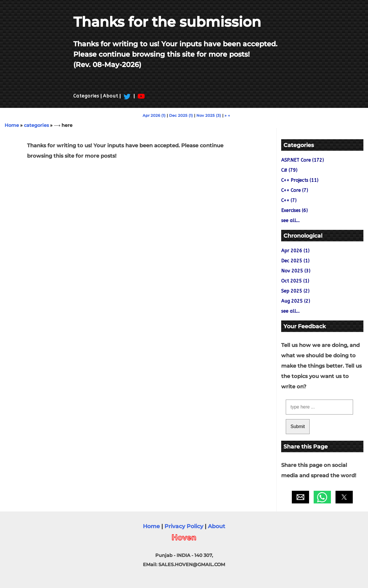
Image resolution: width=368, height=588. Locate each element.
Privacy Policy (184, 526)
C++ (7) (289, 200)
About (111, 96)
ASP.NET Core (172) (302, 160)
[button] (300, 497)
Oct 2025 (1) (295, 281)
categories (36, 125)
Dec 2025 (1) (181, 115)
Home (12, 125)
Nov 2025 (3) (209, 115)
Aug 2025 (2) (296, 301)
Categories (86, 96)
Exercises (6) (294, 210)
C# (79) (289, 170)
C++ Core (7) (295, 190)
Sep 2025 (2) (295, 291)
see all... (290, 220)
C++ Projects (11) (300, 180)
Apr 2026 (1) (154, 115)
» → (227, 115)
